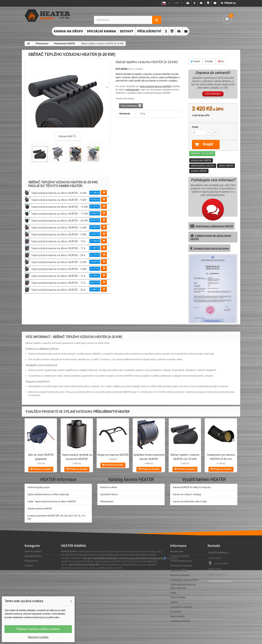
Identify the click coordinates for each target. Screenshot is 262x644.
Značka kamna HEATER (40, 509)
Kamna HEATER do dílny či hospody (192, 487)
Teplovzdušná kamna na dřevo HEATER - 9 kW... (59, 234)
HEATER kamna (69, 551)
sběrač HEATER (226, 166)
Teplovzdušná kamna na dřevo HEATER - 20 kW (59, 221)
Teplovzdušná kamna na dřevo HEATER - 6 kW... (59, 228)
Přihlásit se (230, 3)
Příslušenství (149, 31)
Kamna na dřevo (68, 31)
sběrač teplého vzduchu (203, 166)
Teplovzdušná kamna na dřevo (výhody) (48, 494)
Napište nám (177, 551)
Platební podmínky (180, 575)
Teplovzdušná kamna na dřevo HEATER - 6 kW (59, 193)
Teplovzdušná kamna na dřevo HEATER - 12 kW (59, 207)
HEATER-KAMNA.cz (109, 632)
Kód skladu (122, 69)
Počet (195, 127)
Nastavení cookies (38, 637)
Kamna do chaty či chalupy (187, 494)
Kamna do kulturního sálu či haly (190, 501)
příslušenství (133, 90)
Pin (221, 61)
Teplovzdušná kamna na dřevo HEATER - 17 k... (59, 248)
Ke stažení (175, 612)
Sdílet (209, 61)
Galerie (174, 602)
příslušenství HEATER (201, 161)
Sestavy (127, 31)
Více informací (213, 94)
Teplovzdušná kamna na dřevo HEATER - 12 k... (59, 241)
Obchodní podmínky (181, 566)
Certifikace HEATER (180, 621)
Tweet (195, 61)
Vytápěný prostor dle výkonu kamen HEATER (211, 237)
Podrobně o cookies (181, 607)
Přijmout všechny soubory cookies (38, 629)
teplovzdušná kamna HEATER (155, 86)
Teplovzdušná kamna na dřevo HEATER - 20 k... (59, 255)
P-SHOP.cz (171, 632)
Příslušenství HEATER (64, 44)
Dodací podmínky (179, 556)
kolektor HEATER (199, 171)
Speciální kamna (101, 31)
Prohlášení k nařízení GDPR (184, 580)
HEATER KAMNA (74, 546)
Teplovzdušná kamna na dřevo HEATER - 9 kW (59, 200)
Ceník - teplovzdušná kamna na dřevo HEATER (52, 501)
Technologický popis (38, 487)
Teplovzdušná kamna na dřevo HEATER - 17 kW (59, 214)
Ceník (173, 593)
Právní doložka (178, 597)
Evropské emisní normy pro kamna (211, 249)
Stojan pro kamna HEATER (113, 455)
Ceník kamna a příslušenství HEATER (214, 226)
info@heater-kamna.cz (220, 581)
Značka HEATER (178, 570)
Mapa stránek (177, 616)
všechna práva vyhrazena (134, 632)
